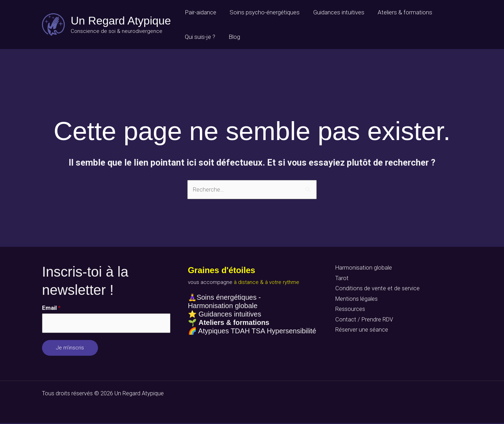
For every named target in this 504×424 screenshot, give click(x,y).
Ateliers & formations (399, 12)
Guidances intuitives (335, 12)
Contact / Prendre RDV (363, 322)
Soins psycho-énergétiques (262, 12)
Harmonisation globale (363, 268)
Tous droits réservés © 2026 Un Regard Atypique (104, 394)
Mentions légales (356, 300)
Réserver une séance (360, 333)
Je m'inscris (70, 349)
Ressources (349, 311)
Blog (232, 37)
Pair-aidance (199, 12)
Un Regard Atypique (121, 21)
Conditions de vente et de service (376, 290)
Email (51, 308)
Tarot (341, 279)
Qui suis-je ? (199, 37)
